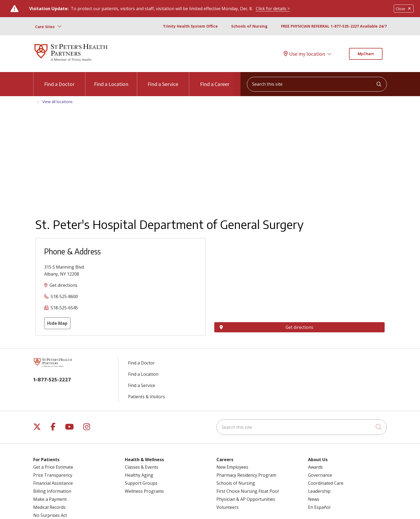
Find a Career (215, 80)
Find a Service (163, 80)
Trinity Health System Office (190, 26)
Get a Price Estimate (53, 467)
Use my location (304, 54)
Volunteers (228, 507)
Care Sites (45, 27)
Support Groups (141, 483)
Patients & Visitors (147, 397)
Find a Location (111, 80)
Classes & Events (142, 467)
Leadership (319, 491)
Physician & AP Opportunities (246, 499)
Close (404, 9)
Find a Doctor (59, 80)
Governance (320, 475)
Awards (315, 467)
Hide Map (57, 323)
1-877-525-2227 (52, 379)
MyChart (366, 54)
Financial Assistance (53, 483)
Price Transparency (53, 475)
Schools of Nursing (249, 26)
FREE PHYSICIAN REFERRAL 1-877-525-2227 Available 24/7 (334, 26)
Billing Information (52, 491)
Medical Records (49, 507)
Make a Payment (50, 499)
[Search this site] (317, 84)
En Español (319, 507)
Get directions (63, 285)
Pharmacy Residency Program (246, 475)
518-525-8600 (64, 296)
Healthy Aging (139, 475)
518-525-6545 (64, 308)
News (314, 499)
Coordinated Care (326, 483)
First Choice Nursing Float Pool (247, 491)
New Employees (232, 467)
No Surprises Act (50, 515)
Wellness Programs (144, 491)
